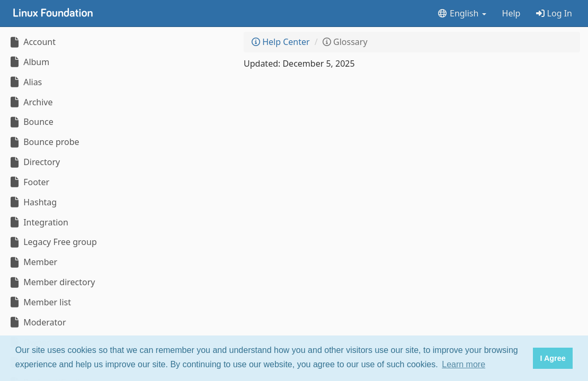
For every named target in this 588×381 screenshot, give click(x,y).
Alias (25, 82)
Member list (39, 302)
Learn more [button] (464, 364)
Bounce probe (44, 142)
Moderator (37, 322)
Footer (29, 182)
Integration (38, 222)
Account (32, 42)
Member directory (51, 282)
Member (33, 262)
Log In (554, 13)
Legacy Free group (52, 242)
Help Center (281, 42)
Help (511, 13)
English (462, 13)
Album (29, 62)
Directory (34, 162)
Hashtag (32, 202)
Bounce (31, 122)
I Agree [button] (553, 358)
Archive (30, 102)
